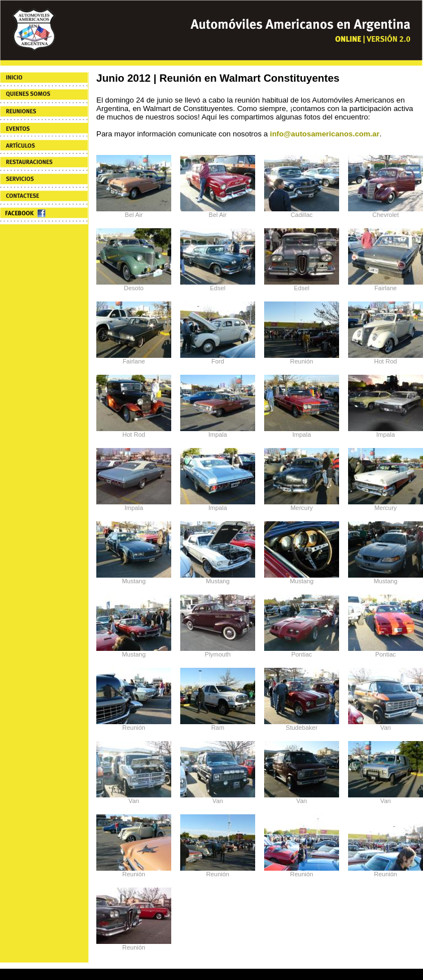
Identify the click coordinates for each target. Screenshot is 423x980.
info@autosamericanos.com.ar (324, 134)
